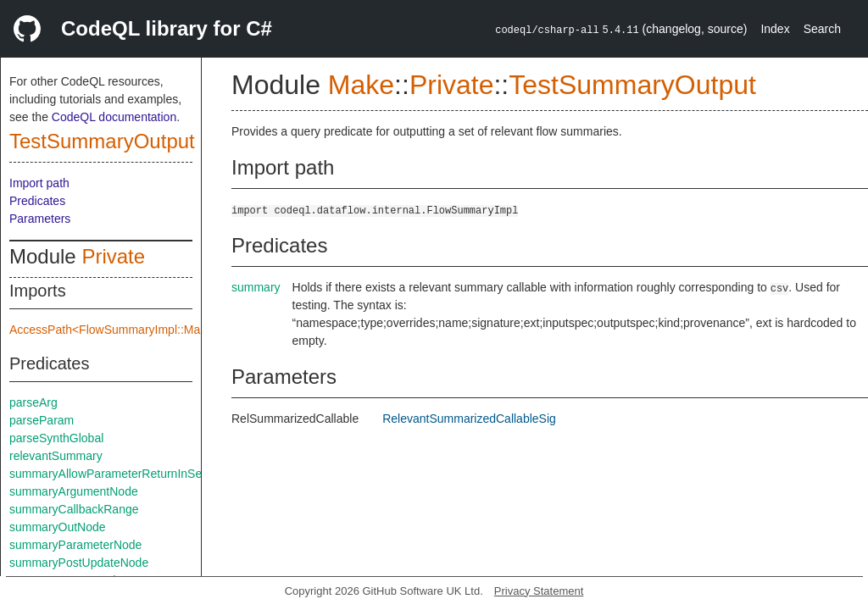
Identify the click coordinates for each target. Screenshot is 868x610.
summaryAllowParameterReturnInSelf (108, 474)
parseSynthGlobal (56, 438)
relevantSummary (56, 456)
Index (775, 29)
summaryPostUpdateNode (79, 563)
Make (361, 85)
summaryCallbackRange (74, 509)
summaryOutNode (58, 527)
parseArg (33, 402)
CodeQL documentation (114, 117)
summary (256, 287)
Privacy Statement (539, 591)
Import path (39, 183)
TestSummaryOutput (102, 141)
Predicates (37, 201)
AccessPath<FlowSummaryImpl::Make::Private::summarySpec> (178, 330)
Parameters (40, 219)
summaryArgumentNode (74, 491)
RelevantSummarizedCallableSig (469, 419)
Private (113, 256)
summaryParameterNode (75, 545)
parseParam (42, 420)
